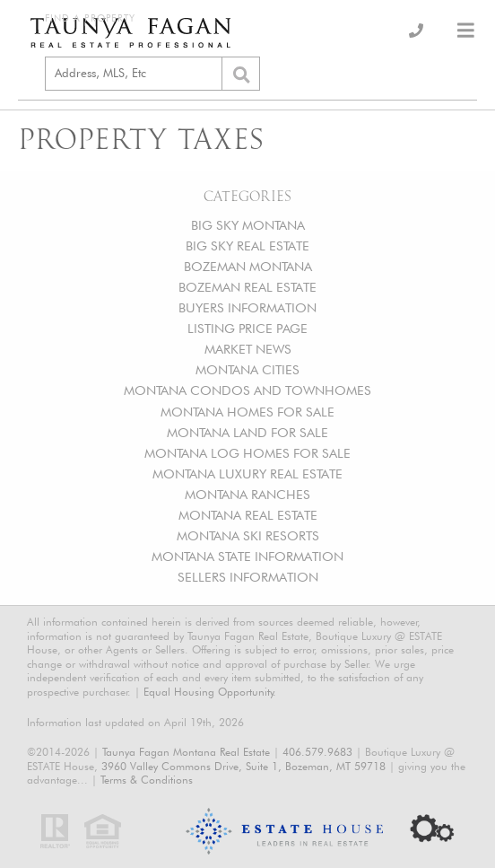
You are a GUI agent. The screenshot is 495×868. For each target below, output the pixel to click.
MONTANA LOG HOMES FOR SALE (247, 453)
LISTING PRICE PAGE (247, 328)
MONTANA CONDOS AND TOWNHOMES (247, 390)
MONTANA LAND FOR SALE (247, 432)
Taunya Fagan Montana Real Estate (186, 752)
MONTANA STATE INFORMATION (247, 556)
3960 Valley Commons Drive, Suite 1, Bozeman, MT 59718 (243, 766)
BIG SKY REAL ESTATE (247, 245)
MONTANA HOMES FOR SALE (247, 412)
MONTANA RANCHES (247, 494)
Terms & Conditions (147, 780)
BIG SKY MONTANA (248, 225)
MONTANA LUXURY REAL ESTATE (247, 473)
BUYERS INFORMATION (247, 307)
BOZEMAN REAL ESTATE (247, 287)
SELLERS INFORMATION (248, 577)
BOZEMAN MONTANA (248, 266)
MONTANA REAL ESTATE (248, 515)
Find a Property (90, 18)
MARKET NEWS (248, 349)
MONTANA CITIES (247, 369)
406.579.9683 (317, 752)
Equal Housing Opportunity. (210, 692)
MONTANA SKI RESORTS (248, 535)
